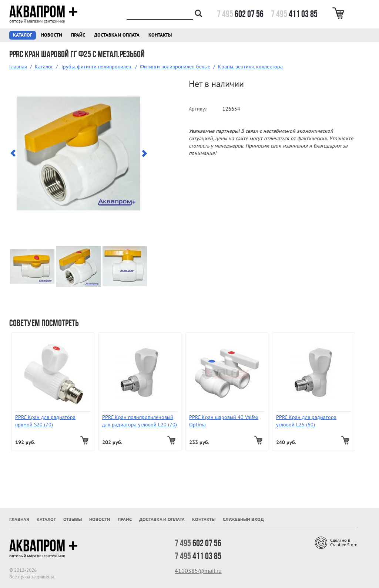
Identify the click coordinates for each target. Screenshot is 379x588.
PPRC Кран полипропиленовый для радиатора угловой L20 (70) (140, 421)
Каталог (23, 35)
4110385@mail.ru (198, 571)
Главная (18, 67)
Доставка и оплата (117, 35)
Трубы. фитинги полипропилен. (96, 67)
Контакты (160, 35)
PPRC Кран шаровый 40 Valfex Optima (224, 421)
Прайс (78, 35)
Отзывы (73, 519)
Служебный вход (243, 519)
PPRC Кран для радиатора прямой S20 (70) (45, 421)
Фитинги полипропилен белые (175, 67)
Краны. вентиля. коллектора (250, 67)
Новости (52, 35)
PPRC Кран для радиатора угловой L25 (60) (306, 421)
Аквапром (43, 12)
